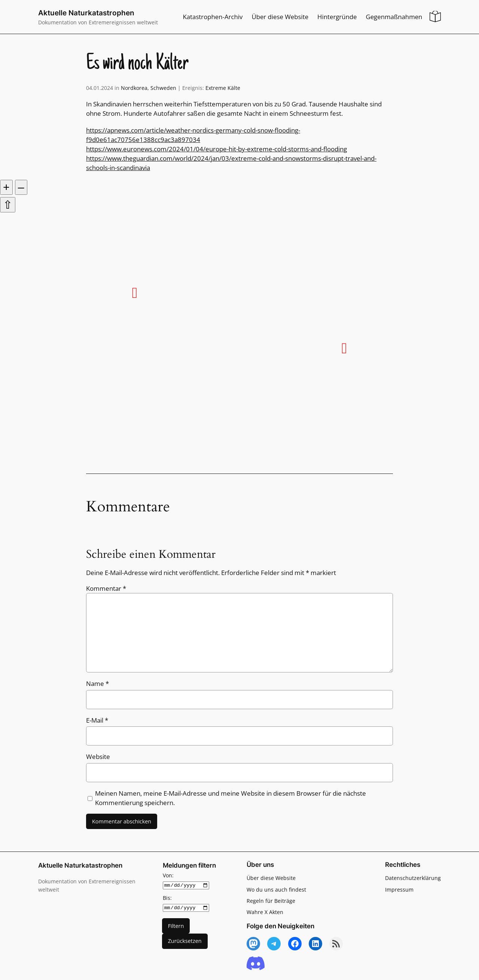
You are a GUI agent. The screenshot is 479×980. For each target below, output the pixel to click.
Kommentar (106, 588)
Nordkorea (134, 88)
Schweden (163, 88)
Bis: (167, 898)
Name (97, 683)
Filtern (176, 925)
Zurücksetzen (185, 941)
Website (98, 757)
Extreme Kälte (223, 88)
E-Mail (97, 720)
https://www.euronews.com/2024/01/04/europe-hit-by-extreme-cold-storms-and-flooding (216, 149)
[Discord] (256, 964)
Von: (168, 875)
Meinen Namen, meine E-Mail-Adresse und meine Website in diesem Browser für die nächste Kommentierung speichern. (231, 798)
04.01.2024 (100, 88)
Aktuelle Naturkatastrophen (86, 13)
